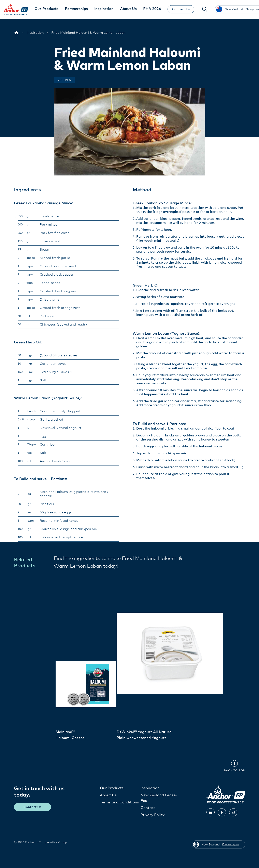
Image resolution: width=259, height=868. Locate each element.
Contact (148, 808)
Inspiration (150, 788)
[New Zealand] (16, 33)
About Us (108, 795)
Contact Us (181, 9)
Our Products (112, 788)
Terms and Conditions (119, 802)
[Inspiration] (35, 33)
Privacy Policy (153, 815)
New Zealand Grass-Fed (159, 798)
